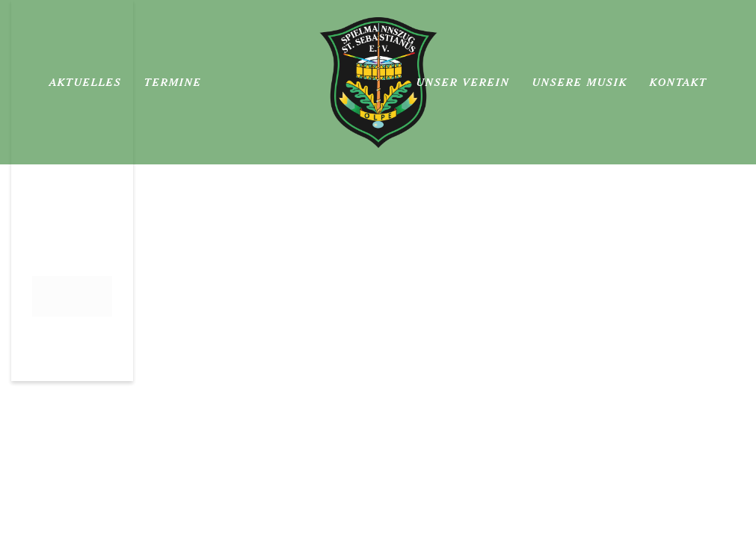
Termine (173, 82)
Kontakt (679, 82)
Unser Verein (463, 82)
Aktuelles (86, 82)
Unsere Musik (580, 82)
